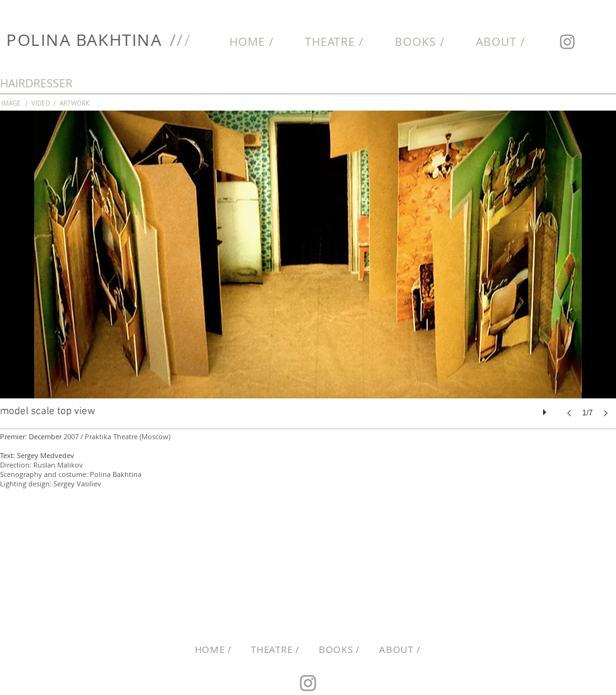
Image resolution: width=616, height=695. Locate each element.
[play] (546, 409)
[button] (308, 276)
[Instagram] (567, 42)
